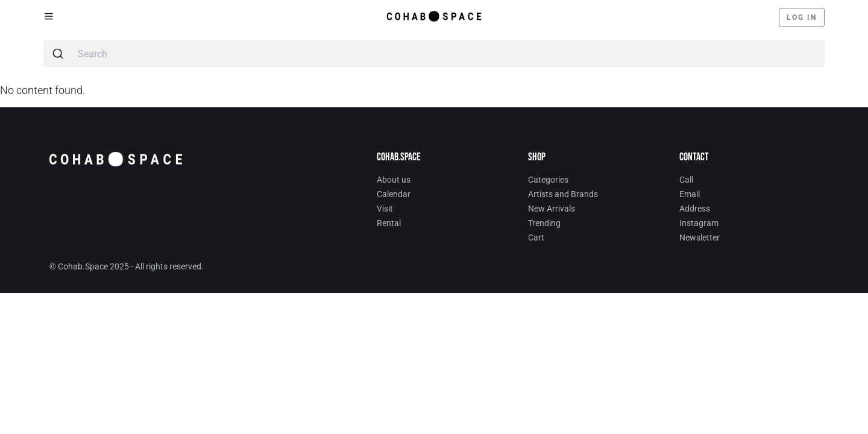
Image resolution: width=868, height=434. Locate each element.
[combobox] (434, 54)
